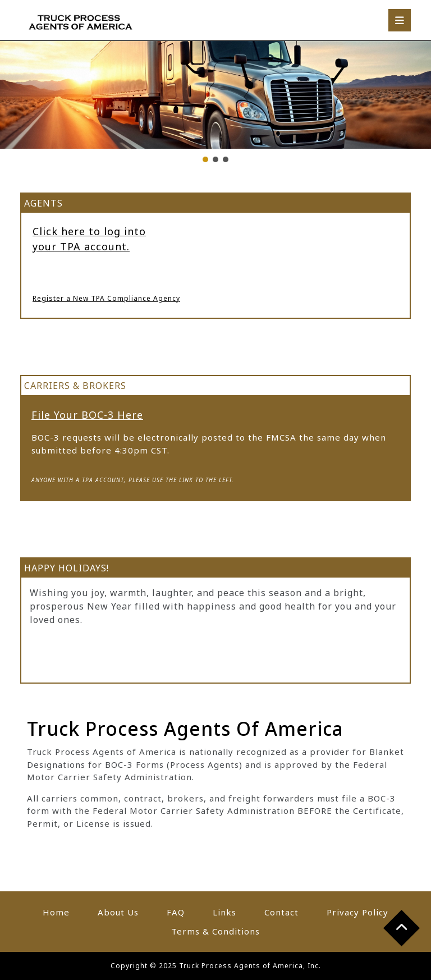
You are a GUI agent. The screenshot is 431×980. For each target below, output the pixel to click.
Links (224, 912)
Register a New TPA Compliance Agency (106, 298)
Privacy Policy (357, 912)
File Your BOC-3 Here (87, 415)
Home (56, 912)
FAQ (176, 912)
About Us (118, 912)
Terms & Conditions (215, 931)
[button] (205, 159)
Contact (281, 912)
